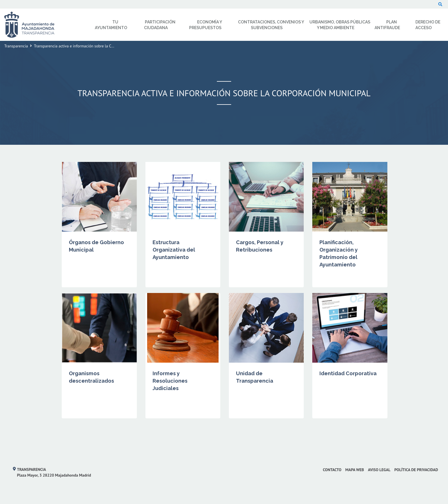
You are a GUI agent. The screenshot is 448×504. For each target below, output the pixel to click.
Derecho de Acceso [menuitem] (428, 25)
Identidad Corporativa (348, 373)
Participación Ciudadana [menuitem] (160, 25)
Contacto (332, 470)
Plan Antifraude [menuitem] (387, 25)
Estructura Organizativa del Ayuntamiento (174, 250)
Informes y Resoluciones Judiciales (170, 381)
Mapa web (355, 470)
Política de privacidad (416, 470)
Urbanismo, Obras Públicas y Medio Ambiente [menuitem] (340, 25)
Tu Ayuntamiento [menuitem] (111, 25)
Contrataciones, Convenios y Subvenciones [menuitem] (271, 25)
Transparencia (16, 46)
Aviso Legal (379, 470)
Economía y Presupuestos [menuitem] (206, 25)
